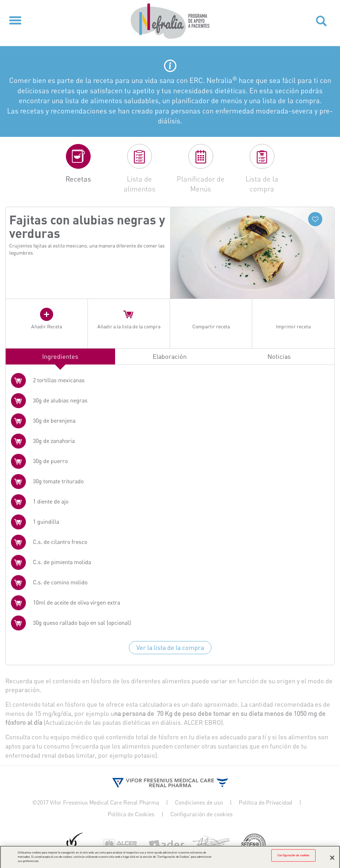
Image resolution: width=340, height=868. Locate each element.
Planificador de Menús (201, 184)
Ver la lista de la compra (170, 647)
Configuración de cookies (202, 814)
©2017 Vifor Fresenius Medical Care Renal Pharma (96, 802)
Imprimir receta (293, 326)
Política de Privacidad (265, 802)
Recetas (78, 179)
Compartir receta (211, 326)
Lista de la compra (262, 184)
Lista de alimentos (140, 184)
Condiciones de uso (199, 802)
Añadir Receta (47, 326)
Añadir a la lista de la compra (129, 326)
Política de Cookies (131, 814)
